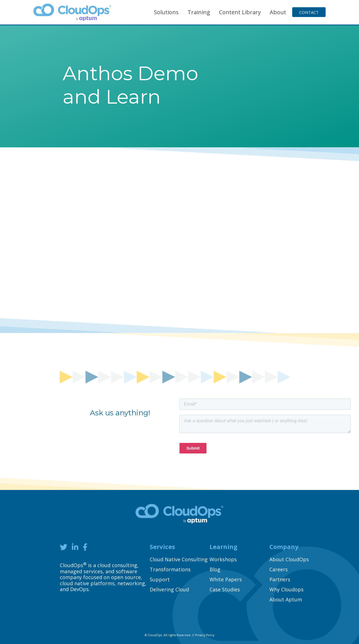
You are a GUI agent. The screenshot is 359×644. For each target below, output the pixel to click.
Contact (309, 12)
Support (160, 579)
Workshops (223, 559)
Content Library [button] (240, 12)
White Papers (226, 579)
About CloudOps (289, 559)
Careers (279, 569)
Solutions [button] (166, 12)
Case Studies (225, 589)
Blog (215, 569)
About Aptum (286, 599)
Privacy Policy (205, 635)
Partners (280, 579)
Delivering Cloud (169, 589)
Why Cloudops (287, 589)
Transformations (170, 569)
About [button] (278, 12)
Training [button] (199, 12)
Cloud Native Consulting (179, 559)
